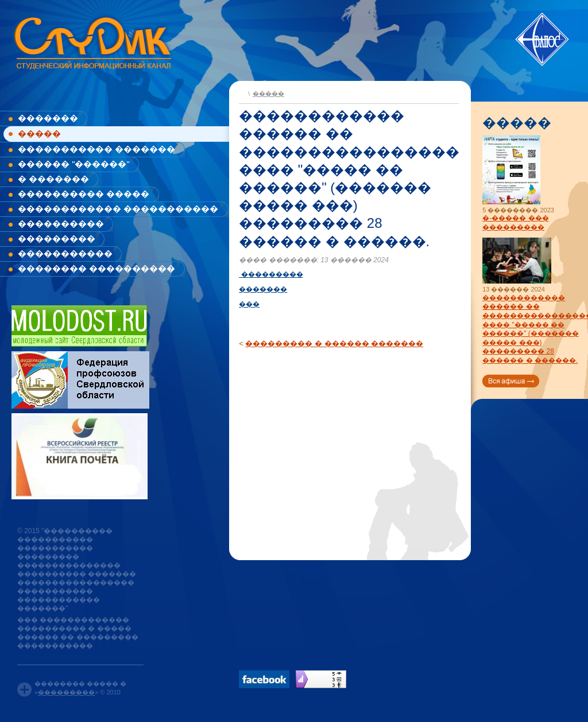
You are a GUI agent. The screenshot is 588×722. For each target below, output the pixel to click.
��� (249, 304)
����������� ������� (96, 149)
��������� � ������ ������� (334, 343)
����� (39, 133)
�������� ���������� (96, 268)
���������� (61, 224)
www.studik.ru (92, 41)
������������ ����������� (118, 209)
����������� (65, 253)
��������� (57, 238)
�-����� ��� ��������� (515, 223)
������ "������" (74, 164)
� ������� (53, 179)
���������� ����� (84, 194)
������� (48, 118)
